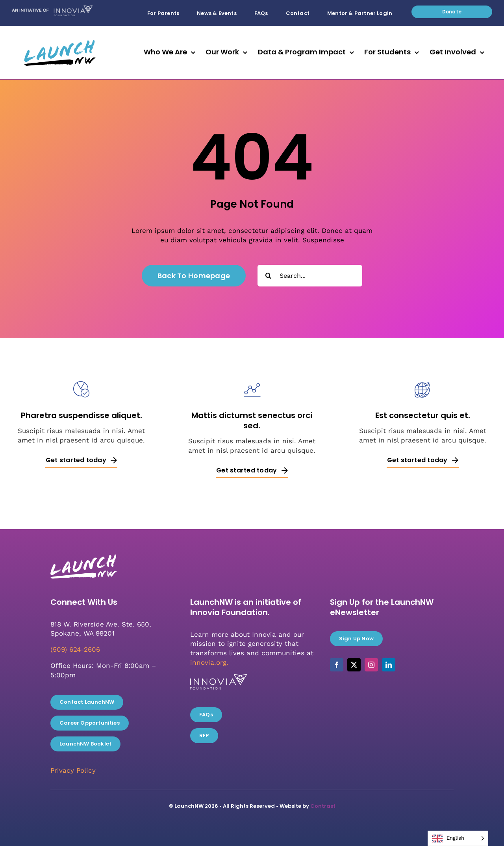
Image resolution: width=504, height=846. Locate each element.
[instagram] (371, 665)
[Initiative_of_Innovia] (52, 9)
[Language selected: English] (458, 838)
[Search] (268, 276)
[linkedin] (389, 665)
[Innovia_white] (219, 677)
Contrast (323, 806)
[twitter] (354, 665)
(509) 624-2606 (75, 649)
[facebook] (337, 665)
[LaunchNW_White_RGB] (83, 552)
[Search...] (310, 276)
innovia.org (208, 662)
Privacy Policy (73, 770)
